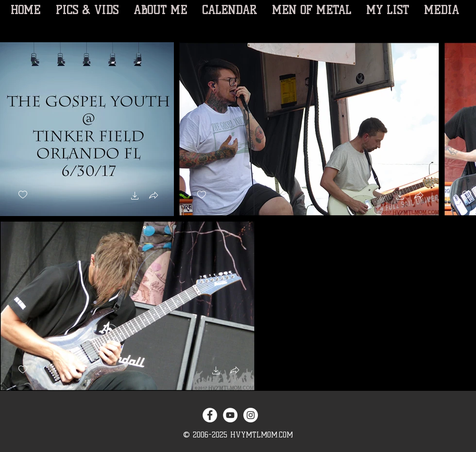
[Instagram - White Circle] (251, 415)
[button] (135, 197)
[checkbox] (23, 195)
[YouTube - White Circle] (230, 415)
